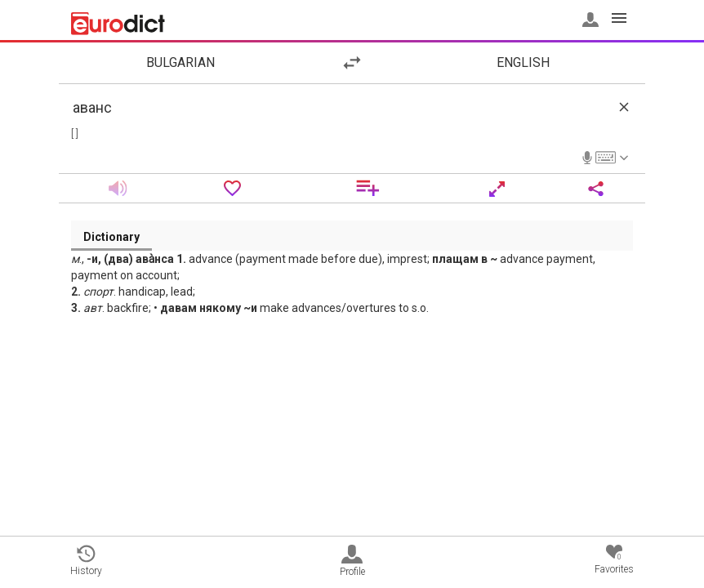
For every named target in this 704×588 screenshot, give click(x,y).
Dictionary (111, 237)
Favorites (614, 560)
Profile (352, 561)
